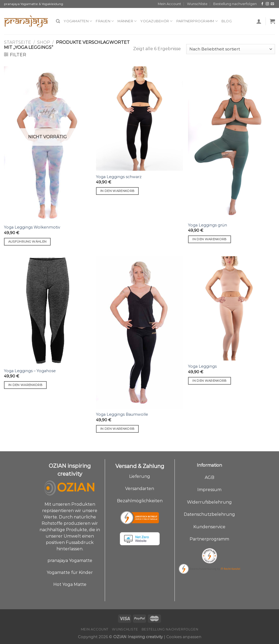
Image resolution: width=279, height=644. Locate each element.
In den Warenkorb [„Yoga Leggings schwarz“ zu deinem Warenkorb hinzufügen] (117, 191)
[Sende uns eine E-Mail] (272, 4)
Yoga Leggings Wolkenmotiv (32, 227)
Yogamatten (78, 21)
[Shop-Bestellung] (231, 49)
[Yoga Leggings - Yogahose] (47, 311)
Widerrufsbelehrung (209, 502)
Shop (44, 42)
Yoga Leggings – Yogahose (30, 371)
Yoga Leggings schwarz (119, 177)
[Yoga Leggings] (232, 308)
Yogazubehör (156, 21)
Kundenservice (209, 527)
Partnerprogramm (197, 21)
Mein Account (169, 4)
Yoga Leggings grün (208, 225)
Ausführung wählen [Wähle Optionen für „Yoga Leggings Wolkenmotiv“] (27, 242)
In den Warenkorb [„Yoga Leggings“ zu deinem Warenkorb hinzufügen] (210, 381)
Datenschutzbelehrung (209, 514)
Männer (127, 21)
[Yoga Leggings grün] (232, 143)
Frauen (105, 21)
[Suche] (58, 21)
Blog (227, 21)
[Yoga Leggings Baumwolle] (139, 332)
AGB (210, 477)
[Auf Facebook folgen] (262, 4)
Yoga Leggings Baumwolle (122, 414)
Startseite (18, 42)
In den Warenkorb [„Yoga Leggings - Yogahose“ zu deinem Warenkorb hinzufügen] (25, 385)
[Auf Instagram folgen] (267, 4)
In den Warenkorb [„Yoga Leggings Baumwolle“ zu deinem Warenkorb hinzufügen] (117, 429)
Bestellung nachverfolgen (235, 4)
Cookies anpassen (184, 637)
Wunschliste (197, 4)
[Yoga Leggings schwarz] (139, 119)
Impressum (209, 490)
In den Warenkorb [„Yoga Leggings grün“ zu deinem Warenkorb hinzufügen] (210, 239)
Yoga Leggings (202, 366)
